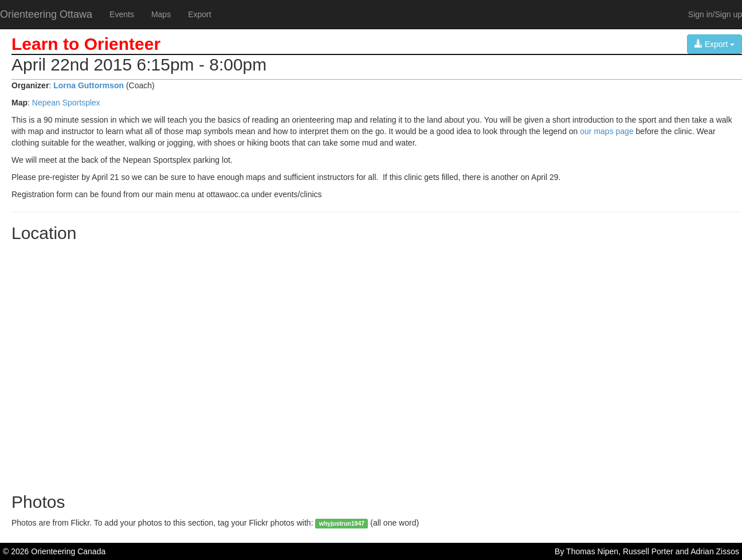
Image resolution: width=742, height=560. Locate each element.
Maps (161, 14)
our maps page (606, 131)
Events (122, 14)
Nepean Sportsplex (66, 103)
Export (199, 14)
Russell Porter (648, 551)
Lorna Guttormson (89, 85)
